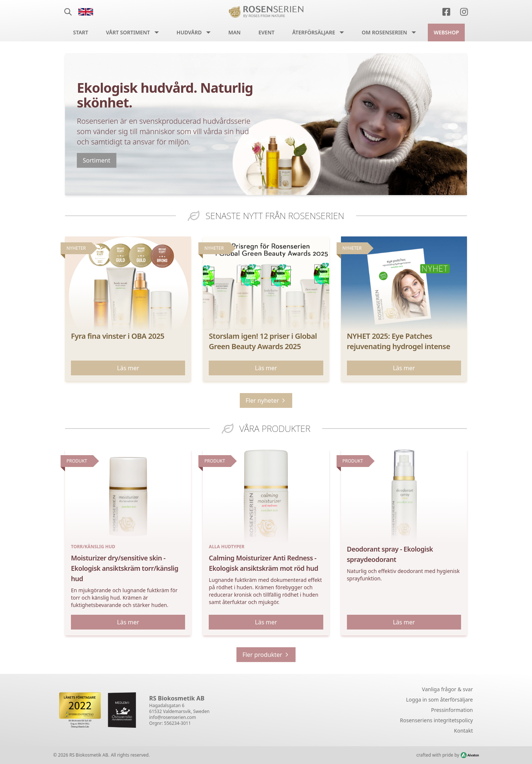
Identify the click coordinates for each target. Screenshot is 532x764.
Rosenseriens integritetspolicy (436, 720)
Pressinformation (452, 710)
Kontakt (463, 731)
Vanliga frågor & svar (447, 689)
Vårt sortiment (128, 32)
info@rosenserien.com (173, 717)
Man (235, 32)
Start (81, 32)
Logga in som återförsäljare (439, 700)
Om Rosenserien (384, 32)
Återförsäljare (314, 32)
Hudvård (189, 32)
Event (266, 32)
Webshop (446, 32)
